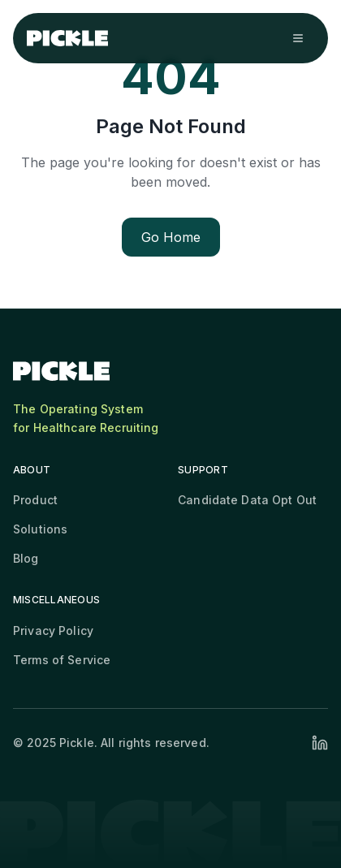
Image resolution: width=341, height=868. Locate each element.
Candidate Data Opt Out (247, 500)
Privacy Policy (53, 630)
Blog (26, 558)
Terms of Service (62, 660)
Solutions (40, 529)
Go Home (171, 237)
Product (35, 500)
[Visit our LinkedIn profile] (320, 743)
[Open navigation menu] (298, 38)
